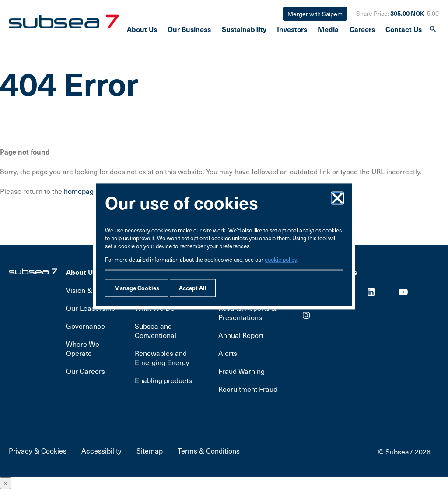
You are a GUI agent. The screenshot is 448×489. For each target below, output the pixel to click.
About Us (81, 272)
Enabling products (163, 380)
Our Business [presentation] (189, 30)
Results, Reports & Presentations (247, 313)
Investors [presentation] (292, 30)
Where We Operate (83, 348)
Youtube (403, 292)
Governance (86, 326)
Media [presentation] (328, 30)
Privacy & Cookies (38, 451)
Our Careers (86, 371)
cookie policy (281, 260)
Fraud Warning (241, 371)
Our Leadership (91, 308)
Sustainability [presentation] (244, 30)
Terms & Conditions (209, 451)
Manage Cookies (137, 288)
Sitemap (150, 451)
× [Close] (5, 483)
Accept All (193, 288)
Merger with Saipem (315, 14)
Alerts (228, 353)
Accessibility (101, 451)
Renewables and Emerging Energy (162, 358)
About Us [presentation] (142, 30)
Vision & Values (91, 290)
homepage (81, 191)
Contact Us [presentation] (404, 30)
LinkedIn (371, 292)
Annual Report (241, 335)
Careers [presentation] (362, 30)
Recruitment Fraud (248, 389)
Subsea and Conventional (156, 331)
